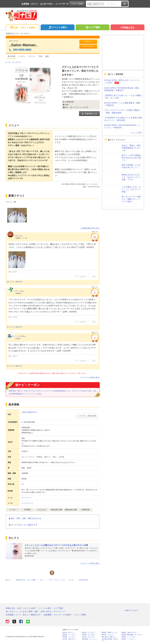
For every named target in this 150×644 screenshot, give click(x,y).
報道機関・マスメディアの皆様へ (58, 615)
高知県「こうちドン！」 (130, 639)
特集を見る (127, 28)
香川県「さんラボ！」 (90, 637)
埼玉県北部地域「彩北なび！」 (110, 640)
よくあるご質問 (26, 611)
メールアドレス (27, 503)
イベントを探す (58, 28)
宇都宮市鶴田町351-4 (29, 412)
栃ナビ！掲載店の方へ (32, 615)
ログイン (35, 4)
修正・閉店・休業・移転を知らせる (25, 518)
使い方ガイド (11, 611)
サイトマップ (59, 611)
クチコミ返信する (15, 282)
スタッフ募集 (80, 615)
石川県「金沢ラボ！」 (70, 639)
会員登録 (25, 4)
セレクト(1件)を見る (90, 563)
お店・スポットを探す (23, 28)
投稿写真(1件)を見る (90, 228)
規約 (36, 611)
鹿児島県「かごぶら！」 (90, 639)
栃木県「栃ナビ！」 (69, 633)
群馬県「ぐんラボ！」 (70, 637)
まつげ (8, 62)
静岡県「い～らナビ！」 (130, 637)
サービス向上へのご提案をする (23, 525)
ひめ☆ (17, 236)
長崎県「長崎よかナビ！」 (130, 633)
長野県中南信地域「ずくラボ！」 (133, 635)
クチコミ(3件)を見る (90, 377)
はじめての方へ (47, 4)
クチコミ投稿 (77, 4)
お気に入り (88, 42)
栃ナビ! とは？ (131, 610)
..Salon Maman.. (23, 45)
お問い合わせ (46, 611)
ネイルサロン (17, 62)
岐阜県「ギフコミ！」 (109, 635)
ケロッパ (18, 291)
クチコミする (88, 46)
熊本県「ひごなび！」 (90, 633)
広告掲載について (13, 615)
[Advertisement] (123, 52)
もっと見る (136, 133)
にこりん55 (18, 336)
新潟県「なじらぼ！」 (90, 635)
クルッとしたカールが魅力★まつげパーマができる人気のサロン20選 (56, 545)
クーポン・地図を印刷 (87, 416)
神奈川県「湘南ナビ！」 (110, 637)
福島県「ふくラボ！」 (70, 635)
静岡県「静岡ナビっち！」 (111, 633)
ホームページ (26, 498)
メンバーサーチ (62, 4)
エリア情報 (92, 28)
